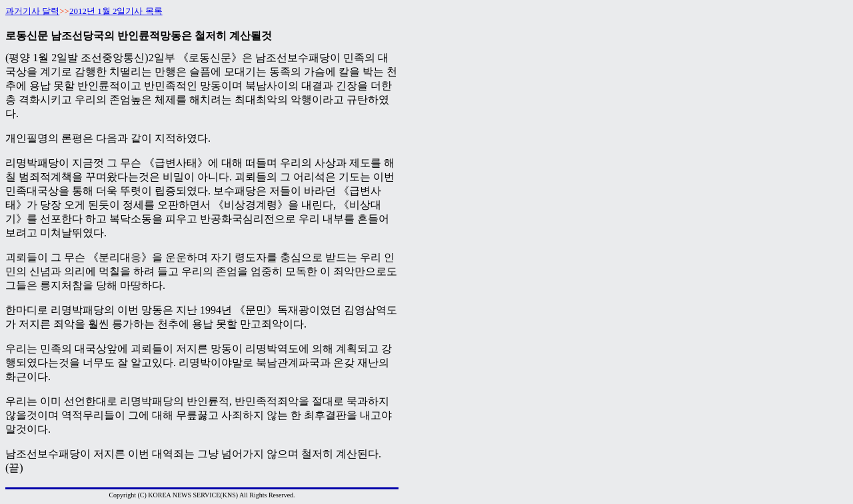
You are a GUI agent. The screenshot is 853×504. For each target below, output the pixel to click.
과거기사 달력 (32, 11)
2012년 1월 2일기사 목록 (116, 11)
